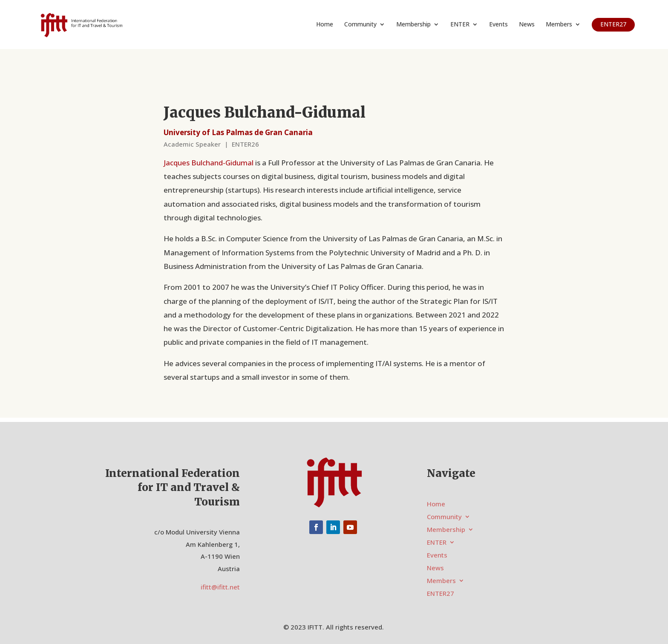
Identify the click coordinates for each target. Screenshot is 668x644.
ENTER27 (613, 24)
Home (325, 25)
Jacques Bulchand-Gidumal (209, 163)
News (527, 25)
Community (360, 25)
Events (498, 25)
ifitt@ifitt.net (220, 587)
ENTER (460, 25)
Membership (413, 25)
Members (559, 25)
